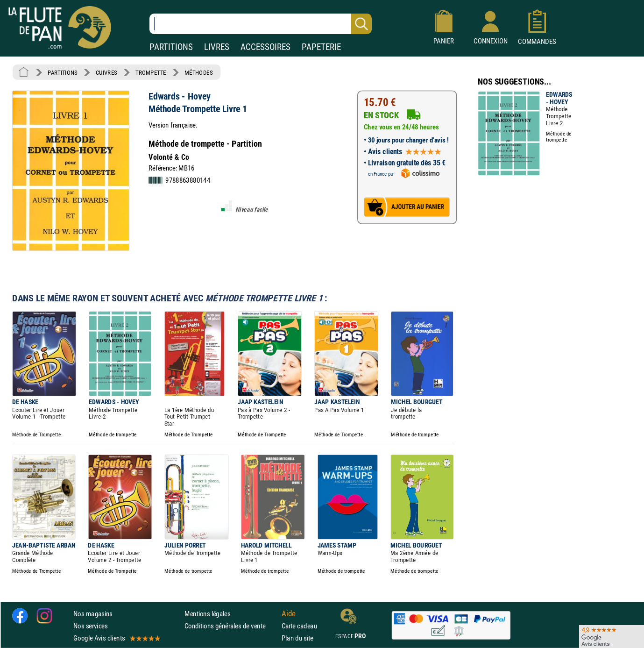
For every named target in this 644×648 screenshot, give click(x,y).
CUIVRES (106, 72)
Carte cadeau (299, 626)
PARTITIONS (171, 47)
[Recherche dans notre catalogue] (261, 24)
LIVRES (217, 47)
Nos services (90, 626)
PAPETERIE (321, 47)
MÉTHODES (198, 72)
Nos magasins (93, 614)
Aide (289, 613)
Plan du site (297, 638)
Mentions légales (207, 614)
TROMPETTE (151, 72)
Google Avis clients (116, 638)
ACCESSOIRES (265, 47)
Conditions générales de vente (231, 626)
